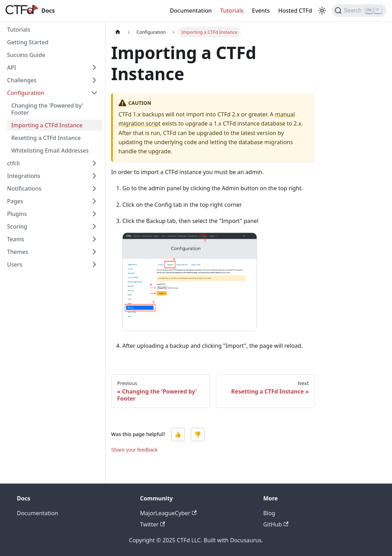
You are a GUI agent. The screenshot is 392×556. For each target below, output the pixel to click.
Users (15, 264)
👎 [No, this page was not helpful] (198, 434)
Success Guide (26, 55)
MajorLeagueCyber (168, 513)
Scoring (17, 226)
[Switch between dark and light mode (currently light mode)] (322, 11)
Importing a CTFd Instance (47, 125)
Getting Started (28, 42)
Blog (269, 513)
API (12, 68)
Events (261, 11)
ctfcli (13, 163)
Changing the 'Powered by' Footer (47, 109)
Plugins (17, 214)
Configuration (26, 93)
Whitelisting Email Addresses (50, 151)
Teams (16, 239)
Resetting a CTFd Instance (46, 138)
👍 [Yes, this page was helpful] (178, 434)
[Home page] (118, 32)
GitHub (276, 524)
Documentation (191, 11)
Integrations (24, 176)
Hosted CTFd (295, 11)
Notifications (24, 188)
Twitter (152, 524)
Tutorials (232, 11)
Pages (15, 201)
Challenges (22, 80)
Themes (18, 252)
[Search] (359, 11)
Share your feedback (134, 450)
